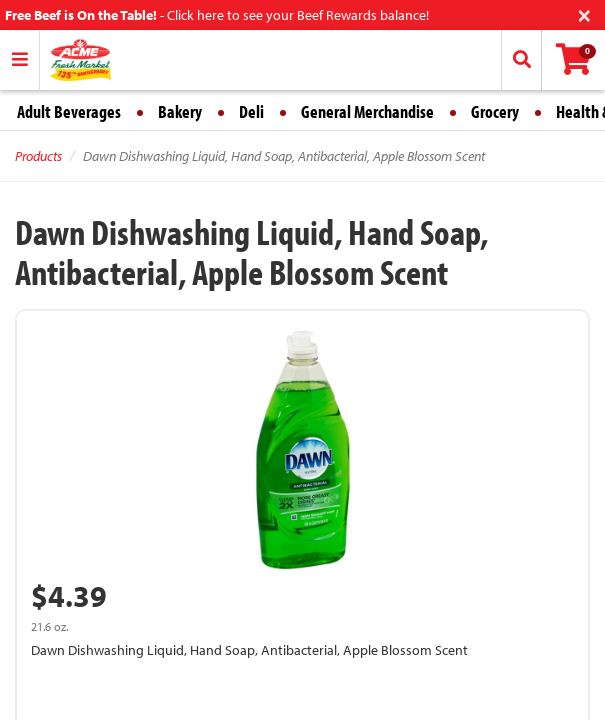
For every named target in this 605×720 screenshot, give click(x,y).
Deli (251, 111)
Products (38, 156)
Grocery (495, 111)
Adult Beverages (69, 111)
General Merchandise (367, 111)
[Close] (584, 13)
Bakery (180, 111)
